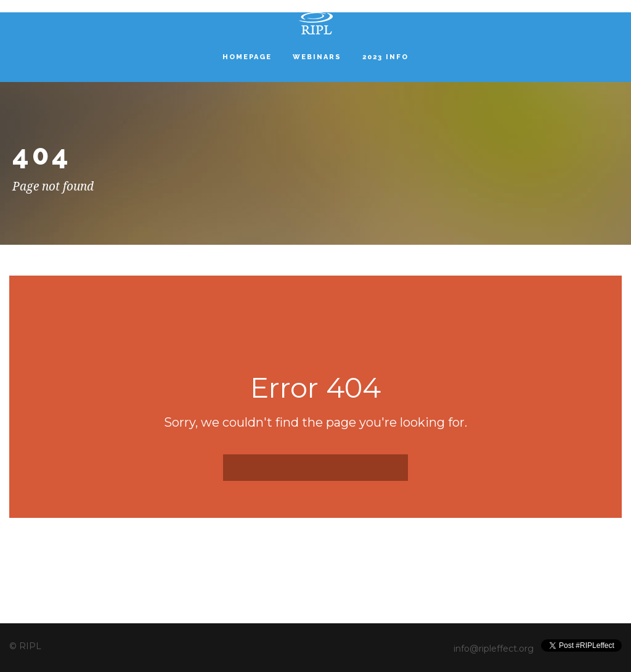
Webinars (317, 57)
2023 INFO (385, 57)
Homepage (247, 57)
